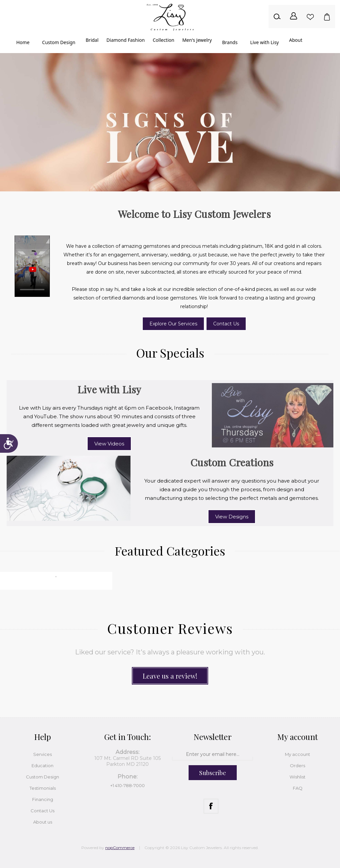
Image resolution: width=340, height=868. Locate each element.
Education (42, 766)
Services (42, 754)
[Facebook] (211, 806)
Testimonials (43, 788)
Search (277, 17)
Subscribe (213, 773)
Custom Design (42, 777)
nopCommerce (120, 848)
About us (43, 822)
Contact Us (226, 324)
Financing (43, 799)
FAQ (298, 788)
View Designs (232, 517)
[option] (170, 122)
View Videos (109, 444)
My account (297, 754)
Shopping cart (327, 17)
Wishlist (310, 17)
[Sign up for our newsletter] (212, 755)
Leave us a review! (170, 676)
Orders (297, 766)
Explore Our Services (173, 324)
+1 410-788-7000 (127, 785)
